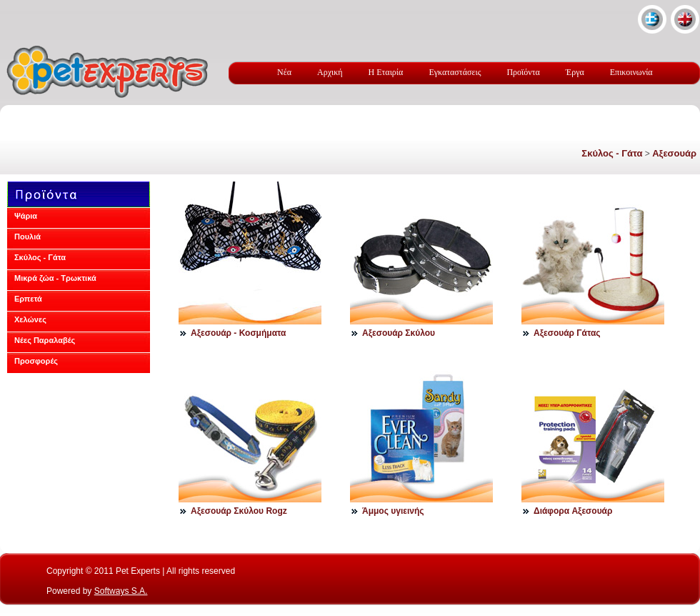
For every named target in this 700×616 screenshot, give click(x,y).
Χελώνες (30, 319)
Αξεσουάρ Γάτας (567, 333)
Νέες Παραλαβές (45, 340)
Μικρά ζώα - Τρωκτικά (55, 278)
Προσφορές (36, 361)
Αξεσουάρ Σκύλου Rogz (239, 511)
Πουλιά (27, 237)
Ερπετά (28, 299)
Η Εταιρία (386, 72)
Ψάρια (26, 216)
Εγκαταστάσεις (455, 72)
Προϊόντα (523, 72)
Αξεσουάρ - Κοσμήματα (238, 333)
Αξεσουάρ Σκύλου (399, 333)
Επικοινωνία (631, 72)
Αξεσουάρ (674, 153)
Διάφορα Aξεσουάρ (573, 511)
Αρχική (330, 72)
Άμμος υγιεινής (393, 511)
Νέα (284, 72)
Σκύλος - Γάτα (612, 153)
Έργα (575, 72)
